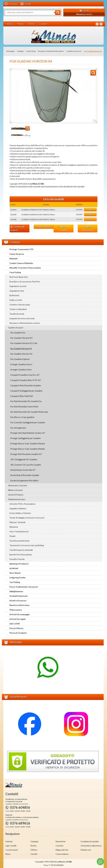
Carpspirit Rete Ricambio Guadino (26, 385)
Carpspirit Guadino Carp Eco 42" (25, 375)
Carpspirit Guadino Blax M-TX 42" (26, 380)
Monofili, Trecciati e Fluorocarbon (25, 268)
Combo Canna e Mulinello (21, 263)
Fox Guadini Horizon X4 (21, 348)
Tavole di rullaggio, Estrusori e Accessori (27, 518)
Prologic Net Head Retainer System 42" (28, 433)
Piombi (12, 536)
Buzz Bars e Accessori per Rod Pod (25, 282)
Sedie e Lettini (16, 300)
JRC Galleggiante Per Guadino (24, 459)
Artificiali (14, 568)
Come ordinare (43, 227)
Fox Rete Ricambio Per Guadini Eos (26, 401)
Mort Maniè (15, 573)
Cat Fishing (15, 582)
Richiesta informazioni (87, 228)
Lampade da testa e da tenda (22, 318)
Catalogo (20, 51)
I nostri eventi (12, 850)
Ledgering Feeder (18, 578)
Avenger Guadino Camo (21, 369)
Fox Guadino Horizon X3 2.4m (24, 343)
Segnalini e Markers (18, 508)
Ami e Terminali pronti (19, 531)
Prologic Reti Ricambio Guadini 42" (26, 454)
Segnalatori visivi (17, 291)
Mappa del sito (62, 850)
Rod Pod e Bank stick (19, 277)
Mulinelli (13, 259)
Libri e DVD (15, 624)
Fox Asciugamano (18, 428)
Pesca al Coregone (18, 633)
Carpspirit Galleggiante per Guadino (26, 391)
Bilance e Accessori (15, 490)
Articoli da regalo (18, 619)
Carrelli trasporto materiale (21, 550)
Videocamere (16, 610)
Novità (33, 846)
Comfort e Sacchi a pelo (20, 305)
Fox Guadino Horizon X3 (21, 338)
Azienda (9, 841)
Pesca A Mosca (16, 628)
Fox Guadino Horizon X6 (21, 354)
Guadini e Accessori (74, 51)
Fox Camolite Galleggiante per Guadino (28, 422)
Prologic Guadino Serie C (21, 364)
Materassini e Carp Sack (18, 485)
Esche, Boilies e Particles (20, 513)
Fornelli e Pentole (17, 559)
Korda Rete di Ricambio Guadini (25, 475)
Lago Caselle (11, 846)
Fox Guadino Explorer (20, 359)
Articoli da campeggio (20, 614)
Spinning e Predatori (19, 564)
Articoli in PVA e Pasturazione (22, 504)
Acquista (90, 210)
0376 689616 (20, 823)
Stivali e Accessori (18, 601)
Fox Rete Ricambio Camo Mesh (24, 406)
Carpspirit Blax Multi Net (22, 396)
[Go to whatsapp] (100, 862)
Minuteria (14, 527)
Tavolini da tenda (17, 314)
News (8, 854)
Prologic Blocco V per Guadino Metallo (28, 449)
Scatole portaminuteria (19, 541)
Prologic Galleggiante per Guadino (25, 438)
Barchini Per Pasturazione (21, 555)
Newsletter (61, 841)
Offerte (34, 850)
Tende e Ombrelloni (18, 309)
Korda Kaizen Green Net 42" (23, 470)
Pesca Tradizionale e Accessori (24, 587)
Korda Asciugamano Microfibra (24, 480)
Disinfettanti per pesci (17, 499)
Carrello (34, 854)
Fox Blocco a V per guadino (22, 417)
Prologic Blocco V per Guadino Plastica (28, 443)
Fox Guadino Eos (18, 332)
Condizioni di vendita (63, 228)
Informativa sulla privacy (91, 846)
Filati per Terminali (17, 522)
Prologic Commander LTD (21, 249)
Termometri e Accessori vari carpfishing (27, 545)
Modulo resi (86, 850)
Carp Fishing (31, 51)
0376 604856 (20, 807)
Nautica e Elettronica (19, 605)
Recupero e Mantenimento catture (51, 51)
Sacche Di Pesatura (16, 495)
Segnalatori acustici (18, 286)
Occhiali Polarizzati (19, 596)
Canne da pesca (17, 254)
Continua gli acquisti (17, 228)
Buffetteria (14, 295)
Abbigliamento (16, 591)
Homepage (10, 51)
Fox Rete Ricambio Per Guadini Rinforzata (29, 412)
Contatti (59, 846)
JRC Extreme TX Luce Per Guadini (26, 465)
